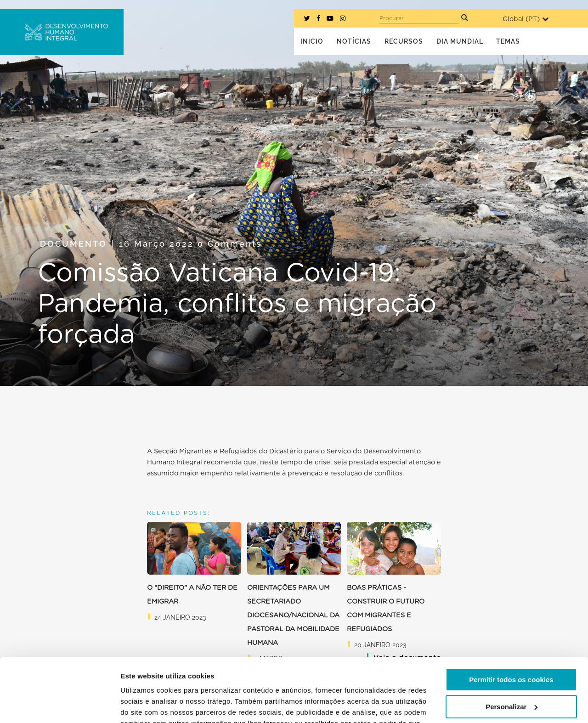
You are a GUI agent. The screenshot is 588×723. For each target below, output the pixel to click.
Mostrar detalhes (148, 705)
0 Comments (230, 244)
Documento (73, 244)
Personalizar (512, 652)
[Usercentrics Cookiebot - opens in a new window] (59, 705)
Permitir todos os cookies (511, 625)
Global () (526, 19)
